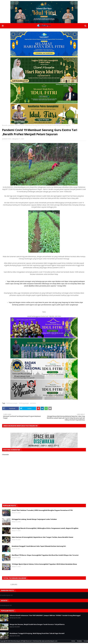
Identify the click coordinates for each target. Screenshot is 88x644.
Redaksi (79, 642)
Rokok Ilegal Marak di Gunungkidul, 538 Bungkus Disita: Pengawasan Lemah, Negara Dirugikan (45, 529)
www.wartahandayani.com (50, 642)
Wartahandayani (16, 642)
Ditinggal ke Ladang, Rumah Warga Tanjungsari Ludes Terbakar (34, 520)
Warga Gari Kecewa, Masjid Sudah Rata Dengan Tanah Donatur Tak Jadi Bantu (37, 626)
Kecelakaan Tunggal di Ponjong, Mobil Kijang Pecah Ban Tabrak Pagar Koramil (37, 634)
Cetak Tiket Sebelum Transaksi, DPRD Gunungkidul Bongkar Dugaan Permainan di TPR (42, 511)
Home (73, 642)
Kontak (86, 642)
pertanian (11, 127)
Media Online (8, 140)
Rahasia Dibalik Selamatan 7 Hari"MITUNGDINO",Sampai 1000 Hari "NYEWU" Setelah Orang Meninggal (45, 617)
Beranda (5, 127)
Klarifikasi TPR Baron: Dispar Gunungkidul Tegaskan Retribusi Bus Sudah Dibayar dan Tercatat (45, 556)
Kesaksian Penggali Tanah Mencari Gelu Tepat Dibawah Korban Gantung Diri (39, 547)
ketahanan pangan (12, 404)
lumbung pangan (24, 404)
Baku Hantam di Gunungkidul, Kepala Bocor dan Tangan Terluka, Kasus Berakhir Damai (42, 538)
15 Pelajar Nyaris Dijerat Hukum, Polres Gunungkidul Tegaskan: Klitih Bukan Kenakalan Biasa (44, 565)
